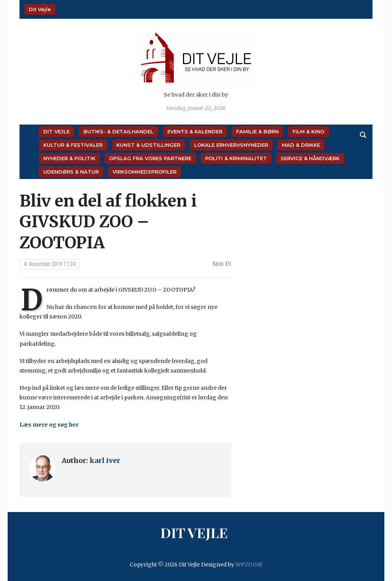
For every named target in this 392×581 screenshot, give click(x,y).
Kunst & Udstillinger (148, 145)
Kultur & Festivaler (73, 145)
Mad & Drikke (301, 145)
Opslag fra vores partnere (150, 158)
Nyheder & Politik (69, 158)
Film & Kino (308, 131)
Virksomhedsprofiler (145, 172)
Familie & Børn (257, 131)
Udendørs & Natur (71, 172)
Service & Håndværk (310, 158)
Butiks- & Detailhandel (118, 131)
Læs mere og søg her (49, 425)
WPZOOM (249, 565)
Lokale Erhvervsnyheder (231, 145)
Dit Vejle (40, 9)
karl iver (105, 460)
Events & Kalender (195, 131)
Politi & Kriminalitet (236, 158)
